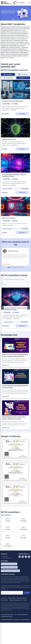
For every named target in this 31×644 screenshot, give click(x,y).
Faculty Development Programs (9, 564)
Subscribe (27, 593)
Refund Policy (4, 600)
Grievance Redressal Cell (15, 600)
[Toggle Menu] (29, 3)
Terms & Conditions (22, 598)
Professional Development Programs (10, 571)
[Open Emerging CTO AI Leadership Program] (15, 98)
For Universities (8, 78)
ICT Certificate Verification (21, 614)
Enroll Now (22, 114)
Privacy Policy (12, 598)
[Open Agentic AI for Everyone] (15, 216)
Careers (25, 600)
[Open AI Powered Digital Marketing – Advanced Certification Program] (15, 174)
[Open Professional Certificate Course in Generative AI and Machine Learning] (15, 308)
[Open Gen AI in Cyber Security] (15, 135)
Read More (6, 365)
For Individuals (8, 74)
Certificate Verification (7, 616)
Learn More (13, 110)
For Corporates (23, 74)
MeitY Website (6, 515)
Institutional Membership (7, 614)
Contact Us (4, 598)
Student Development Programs (9, 567)
